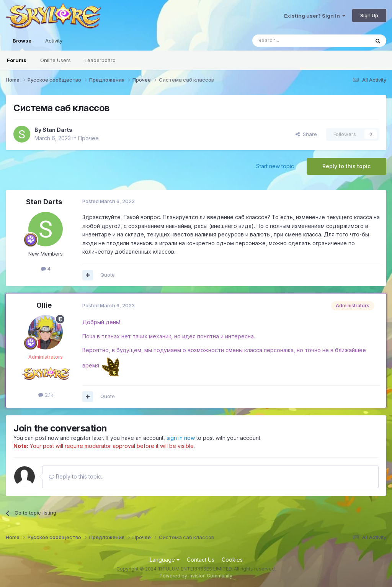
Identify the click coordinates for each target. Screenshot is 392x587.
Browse (22, 44)
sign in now (181, 438)
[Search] (291, 41)
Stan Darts (57, 130)
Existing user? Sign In (315, 16)
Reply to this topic (346, 166)
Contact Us (201, 560)
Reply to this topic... (77, 476)
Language (165, 560)
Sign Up (369, 15)
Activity (54, 41)
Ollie (44, 305)
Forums (17, 60)
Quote (108, 275)
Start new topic (275, 166)
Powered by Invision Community (196, 576)
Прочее (88, 138)
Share (306, 134)
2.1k (46, 395)
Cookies (232, 560)
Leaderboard (100, 60)
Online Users (56, 60)
